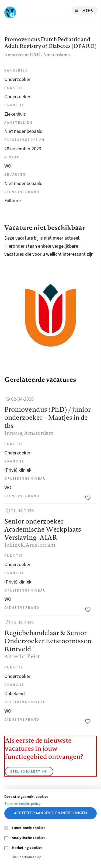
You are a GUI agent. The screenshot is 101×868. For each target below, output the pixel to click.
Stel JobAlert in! (29, 771)
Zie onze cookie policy (22, 804)
